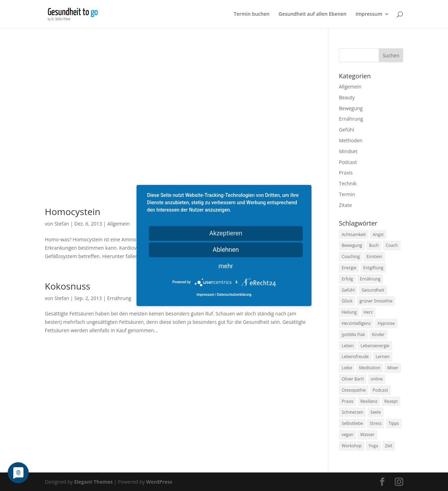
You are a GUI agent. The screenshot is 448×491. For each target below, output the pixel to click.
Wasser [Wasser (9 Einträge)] (367, 435)
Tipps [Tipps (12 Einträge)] (394, 423)
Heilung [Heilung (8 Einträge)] (349, 312)
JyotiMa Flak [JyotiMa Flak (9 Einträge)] (353, 335)
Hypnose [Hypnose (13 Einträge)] (386, 323)
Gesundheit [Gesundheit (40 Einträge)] (373, 290)
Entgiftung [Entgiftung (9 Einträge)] (373, 268)
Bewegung (351, 108)
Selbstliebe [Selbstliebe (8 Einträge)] (352, 423)
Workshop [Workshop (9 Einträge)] (352, 446)
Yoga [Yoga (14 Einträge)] (373, 446)
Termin (347, 194)
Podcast (348, 162)
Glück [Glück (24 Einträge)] (347, 301)
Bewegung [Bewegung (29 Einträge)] (352, 245)
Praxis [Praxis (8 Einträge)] (348, 401)
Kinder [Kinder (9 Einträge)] (378, 335)
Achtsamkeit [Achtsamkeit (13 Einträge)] (354, 234)
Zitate (345, 205)
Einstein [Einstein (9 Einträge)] (374, 257)
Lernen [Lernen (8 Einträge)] (382, 357)
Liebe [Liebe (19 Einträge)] (347, 368)
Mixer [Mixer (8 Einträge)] (393, 368)
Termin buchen (252, 14)
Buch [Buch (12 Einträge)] (374, 245)
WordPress (159, 482)
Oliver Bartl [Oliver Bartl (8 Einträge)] (353, 379)
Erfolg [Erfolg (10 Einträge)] (347, 279)
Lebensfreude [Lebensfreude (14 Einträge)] (355, 357)
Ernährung (119, 298)
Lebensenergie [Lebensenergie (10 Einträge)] (375, 346)
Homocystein (73, 212)
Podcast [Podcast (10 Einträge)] (380, 390)
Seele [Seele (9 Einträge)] (376, 412)
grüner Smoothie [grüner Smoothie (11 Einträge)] (376, 301)
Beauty (347, 97)
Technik (348, 183)
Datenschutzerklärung (234, 295)
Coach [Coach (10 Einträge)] (392, 245)
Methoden (351, 140)
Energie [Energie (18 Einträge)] (349, 268)
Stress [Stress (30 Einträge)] (376, 423)
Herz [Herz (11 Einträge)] (368, 312)
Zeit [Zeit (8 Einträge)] (389, 446)
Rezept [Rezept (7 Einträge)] (391, 401)
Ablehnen (226, 250)
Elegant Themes (93, 482)
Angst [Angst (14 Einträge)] (378, 234)
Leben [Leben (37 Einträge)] (348, 346)
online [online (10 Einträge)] (377, 379)
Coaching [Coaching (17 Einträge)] (351, 257)
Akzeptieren (226, 233)
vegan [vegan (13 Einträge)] (347, 435)
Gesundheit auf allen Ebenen (313, 14)
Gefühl (346, 130)
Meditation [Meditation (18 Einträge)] (370, 368)
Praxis (346, 173)
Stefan (62, 224)
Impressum (369, 14)
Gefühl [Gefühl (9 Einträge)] (348, 290)
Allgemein (118, 224)
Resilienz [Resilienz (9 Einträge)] (369, 401)
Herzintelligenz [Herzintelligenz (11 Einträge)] (356, 323)
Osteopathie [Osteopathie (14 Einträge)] (354, 390)
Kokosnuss (68, 286)
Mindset (348, 151)
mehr (226, 266)
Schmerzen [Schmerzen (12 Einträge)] (352, 412)
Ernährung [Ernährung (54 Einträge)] (370, 279)
